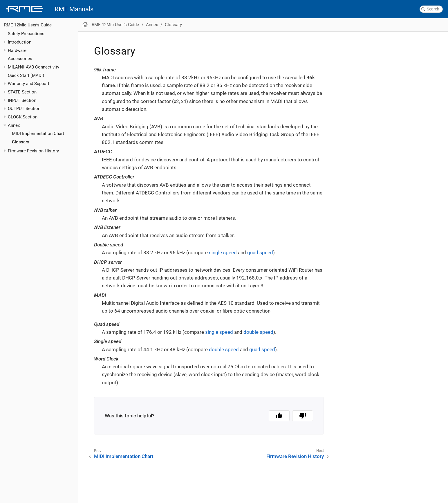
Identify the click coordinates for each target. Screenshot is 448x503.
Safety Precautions (26, 34)
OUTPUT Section (24, 109)
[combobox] (431, 9)
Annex (14, 125)
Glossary (20, 142)
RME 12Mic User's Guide (28, 25)
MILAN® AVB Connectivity (34, 67)
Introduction (20, 42)
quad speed (260, 253)
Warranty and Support (29, 84)
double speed (258, 332)
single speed (223, 253)
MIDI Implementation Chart (38, 134)
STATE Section (22, 92)
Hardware (17, 51)
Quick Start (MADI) (26, 75)
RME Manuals (74, 9)
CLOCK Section (23, 117)
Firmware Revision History (33, 151)
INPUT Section (22, 100)
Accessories (20, 59)
